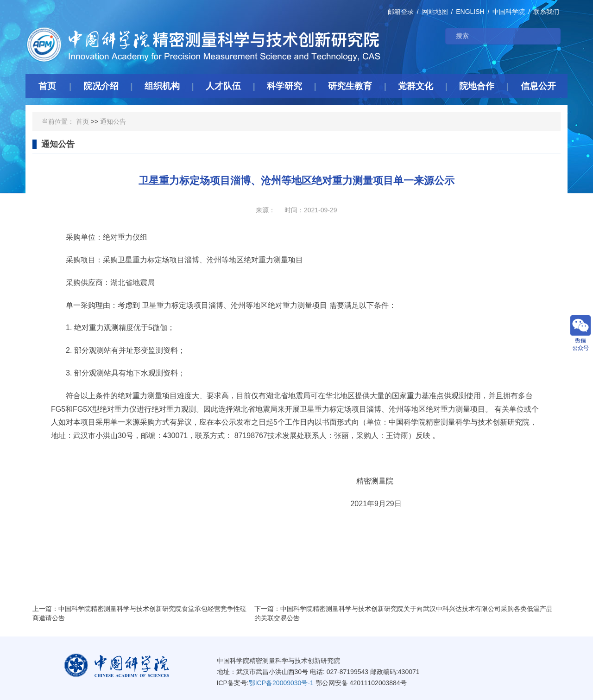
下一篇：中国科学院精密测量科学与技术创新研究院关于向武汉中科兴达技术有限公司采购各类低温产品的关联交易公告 (404, 613)
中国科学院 (509, 12)
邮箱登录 (401, 12)
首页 (82, 121)
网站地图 (435, 12)
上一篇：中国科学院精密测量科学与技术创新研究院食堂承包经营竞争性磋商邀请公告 (139, 613)
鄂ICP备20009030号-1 (281, 683)
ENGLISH (470, 12)
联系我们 (546, 12)
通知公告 (113, 121)
